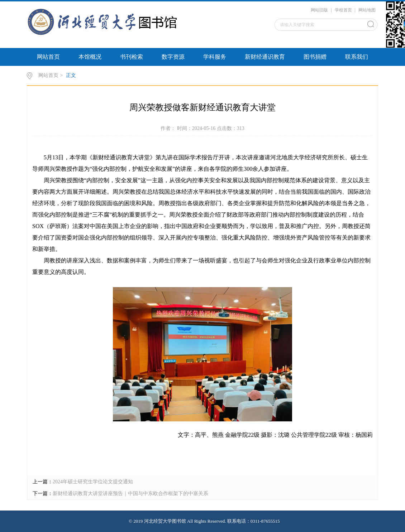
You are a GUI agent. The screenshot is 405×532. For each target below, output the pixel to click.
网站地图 (367, 10)
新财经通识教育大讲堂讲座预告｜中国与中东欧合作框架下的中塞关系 (130, 494)
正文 (71, 75)
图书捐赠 (315, 57)
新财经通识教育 (265, 57)
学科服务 (215, 57)
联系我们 (357, 57)
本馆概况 (90, 57)
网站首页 (48, 57)
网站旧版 (319, 10)
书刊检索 (132, 57)
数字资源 (173, 57)
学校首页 (343, 10)
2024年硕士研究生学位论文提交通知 (93, 482)
